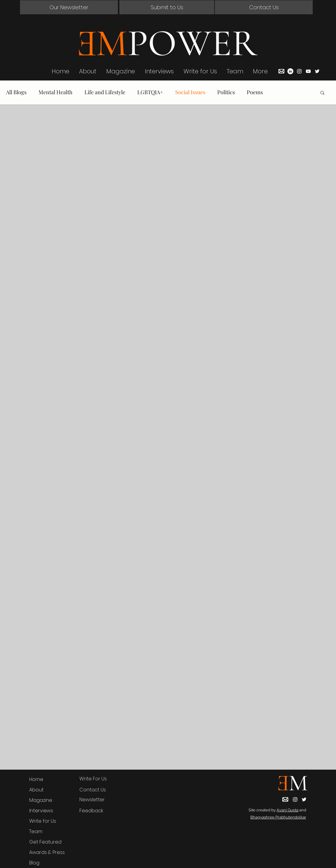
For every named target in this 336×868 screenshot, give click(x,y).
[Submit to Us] (167, 7)
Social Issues (190, 92)
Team (36, 831)
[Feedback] (98, 811)
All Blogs (16, 92)
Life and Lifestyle (105, 92)
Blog (34, 863)
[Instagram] (299, 71)
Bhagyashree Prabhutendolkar (278, 817)
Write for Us (43, 821)
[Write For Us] (98, 779)
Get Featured (45, 842)
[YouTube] (308, 71)
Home (36, 779)
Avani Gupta (288, 810)
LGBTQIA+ (150, 92)
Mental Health (56, 92)
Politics (226, 92)
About (36, 790)
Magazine (41, 800)
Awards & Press (47, 852)
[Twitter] (317, 71)
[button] (69, 7)
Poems (255, 92)
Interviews (41, 811)
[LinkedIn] (290, 71)
